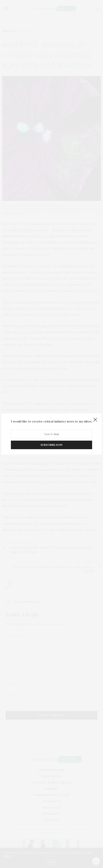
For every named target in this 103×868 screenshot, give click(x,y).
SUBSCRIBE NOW (51, 445)
